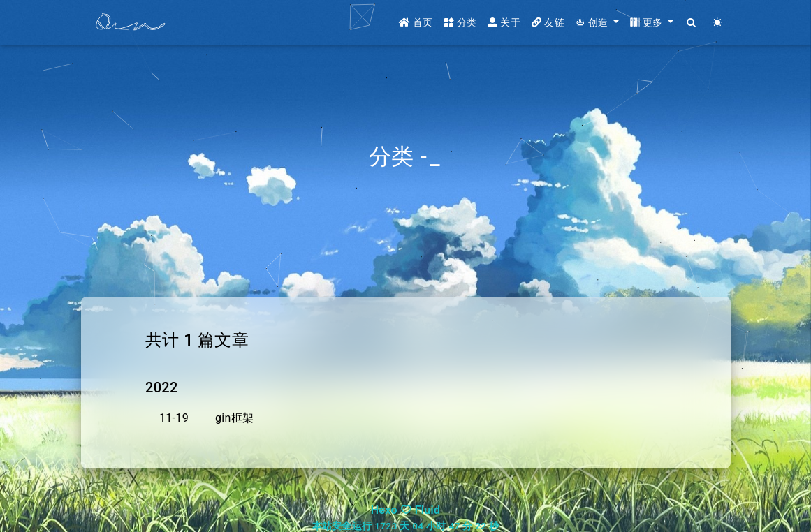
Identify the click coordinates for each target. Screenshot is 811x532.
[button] (597, 23)
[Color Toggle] (718, 23)
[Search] (692, 23)
